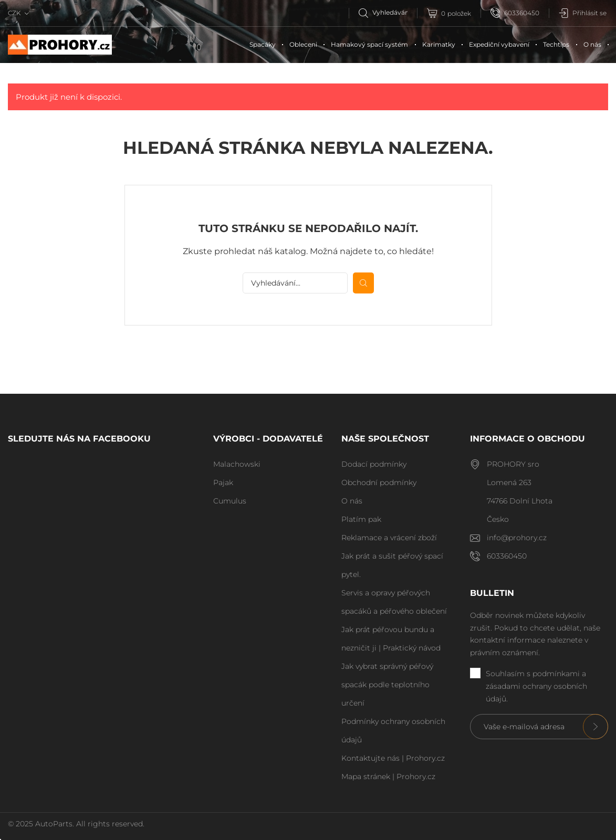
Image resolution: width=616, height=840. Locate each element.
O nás (592, 44)
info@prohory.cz (517, 538)
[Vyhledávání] (388, 12)
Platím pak (361, 519)
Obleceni (303, 44)
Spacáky (263, 44)
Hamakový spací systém (369, 44)
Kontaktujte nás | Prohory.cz (393, 758)
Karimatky (439, 44)
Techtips (556, 44)
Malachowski (237, 464)
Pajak (223, 482)
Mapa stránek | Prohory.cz (388, 776)
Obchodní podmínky (379, 482)
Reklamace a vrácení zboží (389, 538)
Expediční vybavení (499, 44)
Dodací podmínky (374, 464)
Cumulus (230, 501)
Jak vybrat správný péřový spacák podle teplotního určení (387, 685)
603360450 (515, 13)
